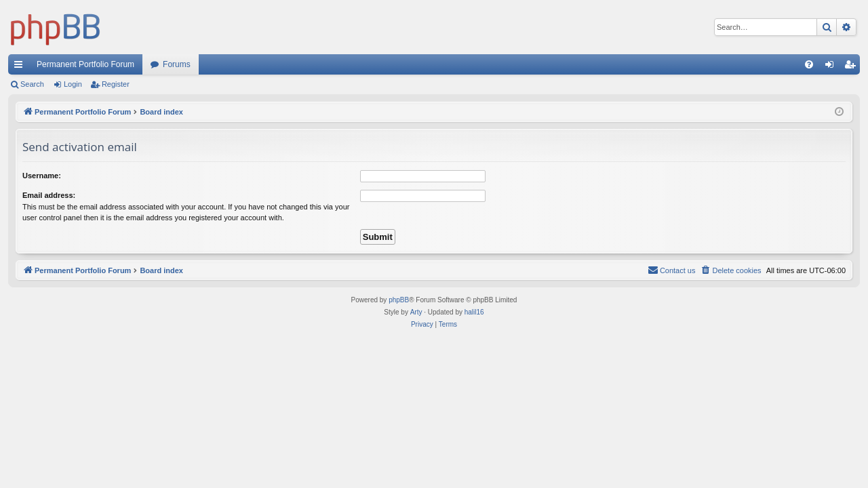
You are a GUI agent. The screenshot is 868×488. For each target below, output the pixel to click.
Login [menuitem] (832, 67)
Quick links (21, 67)
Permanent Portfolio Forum (85, 64)
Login (73, 84)
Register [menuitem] (853, 67)
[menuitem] (809, 64)
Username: (42, 176)
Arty (416, 312)
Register (116, 84)
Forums (177, 64)
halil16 (474, 312)
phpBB (399, 300)
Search (32, 84)
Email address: (49, 195)
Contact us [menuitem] (672, 270)
